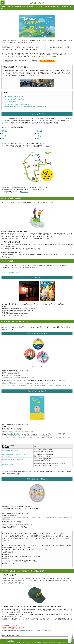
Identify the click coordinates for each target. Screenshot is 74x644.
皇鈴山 (4, 138)
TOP (71, 641)
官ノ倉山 (39, 131)
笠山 (3, 133)
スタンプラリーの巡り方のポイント (15, 99)
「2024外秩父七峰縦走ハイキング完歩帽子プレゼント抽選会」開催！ (25, 107)
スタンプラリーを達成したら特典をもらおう (18, 104)
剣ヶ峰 (4, 136)
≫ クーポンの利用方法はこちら (12, 272)
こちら (17, 626)
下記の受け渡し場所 (13, 381)
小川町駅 (5, 131)
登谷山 (39, 138)
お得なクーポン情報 (10, 102)
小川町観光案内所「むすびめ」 (11, 451)
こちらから (42, 190)
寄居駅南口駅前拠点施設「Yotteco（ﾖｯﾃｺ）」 (14, 460)
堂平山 (39, 133)
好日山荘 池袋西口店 (8, 464)
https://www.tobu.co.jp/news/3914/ (29, 630)
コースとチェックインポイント (13, 97)
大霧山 (39, 136)
